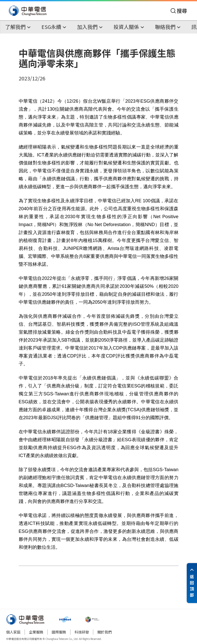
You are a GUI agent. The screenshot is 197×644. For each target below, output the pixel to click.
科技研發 (82, 632)
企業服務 (36, 632)
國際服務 (59, 632)
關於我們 (105, 632)
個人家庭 (13, 632)
